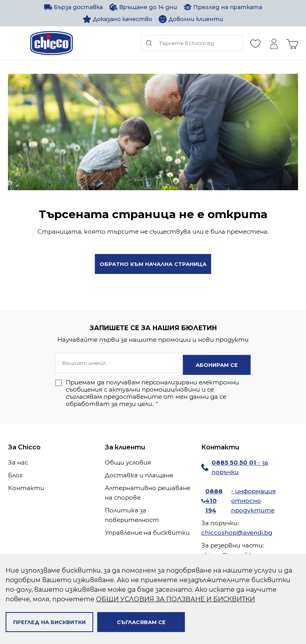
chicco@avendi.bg (229, 553)
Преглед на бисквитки (49, 622)
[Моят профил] (274, 43)
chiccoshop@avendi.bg (237, 531)
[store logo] (52, 43)
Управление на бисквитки (147, 531)
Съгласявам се (141, 622)
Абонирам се (217, 363)
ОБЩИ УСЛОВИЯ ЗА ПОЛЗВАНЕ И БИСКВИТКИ (176, 599)
